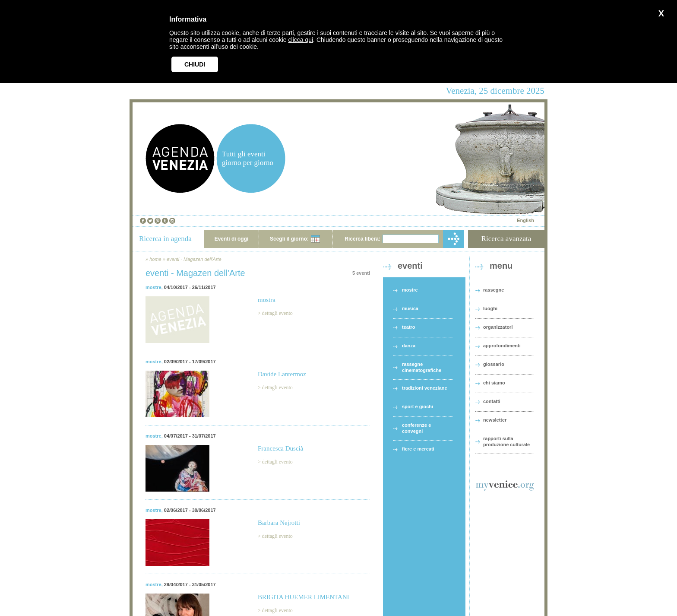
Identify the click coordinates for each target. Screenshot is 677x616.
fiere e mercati (418, 449)
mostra (267, 300)
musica (410, 308)
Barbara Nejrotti (279, 523)
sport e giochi (418, 406)
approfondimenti (502, 346)
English (525, 220)
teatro (409, 327)
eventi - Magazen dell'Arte (194, 259)
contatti (492, 401)
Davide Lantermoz (282, 374)
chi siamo (494, 383)
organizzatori (498, 327)
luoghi (490, 308)
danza (409, 346)
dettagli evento (277, 313)
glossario (494, 364)
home (155, 259)
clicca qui (301, 40)
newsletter (495, 420)
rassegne (494, 290)
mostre (153, 287)
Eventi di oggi (232, 239)
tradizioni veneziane (425, 388)
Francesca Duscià (280, 448)
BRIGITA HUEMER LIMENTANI (304, 597)
